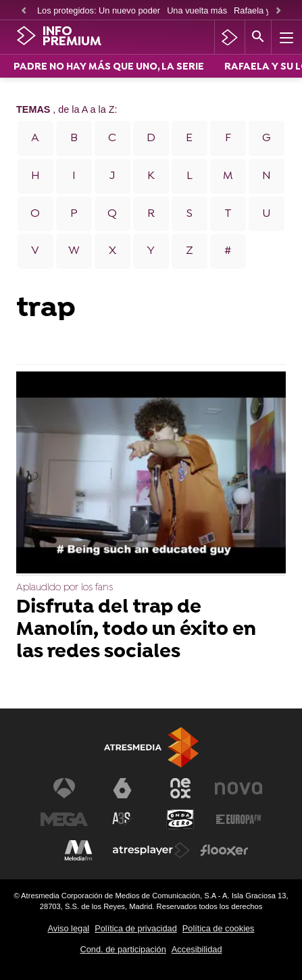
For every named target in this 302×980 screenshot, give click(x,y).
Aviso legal (69, 928)
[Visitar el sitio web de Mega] (64, 819)
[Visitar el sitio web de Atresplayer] (151, 850)
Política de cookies (219, 928)
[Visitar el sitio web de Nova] (238, 788)
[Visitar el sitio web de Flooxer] (224, 850)
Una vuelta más (197, 10)
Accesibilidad (197, 949)
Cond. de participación (123, 949)
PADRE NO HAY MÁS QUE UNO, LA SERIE (109, 67)
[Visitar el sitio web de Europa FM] (238, 819)
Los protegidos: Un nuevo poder (99, 10)
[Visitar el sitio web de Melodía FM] (78, 850)
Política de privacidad (136, 928)
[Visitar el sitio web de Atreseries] (122, 819)
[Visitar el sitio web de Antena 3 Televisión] (64, 788)
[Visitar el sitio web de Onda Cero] (180, 819)
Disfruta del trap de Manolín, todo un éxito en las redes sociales (136, 630)
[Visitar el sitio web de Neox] (180, 788)
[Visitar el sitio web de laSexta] (122, 788)
